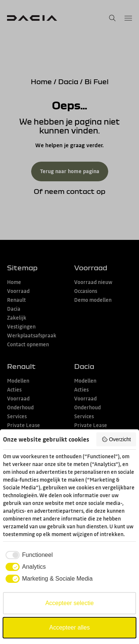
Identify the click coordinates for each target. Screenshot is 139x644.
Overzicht (116, 439)
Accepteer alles (69, 628)
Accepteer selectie (69, 603)
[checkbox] (28, 555)
